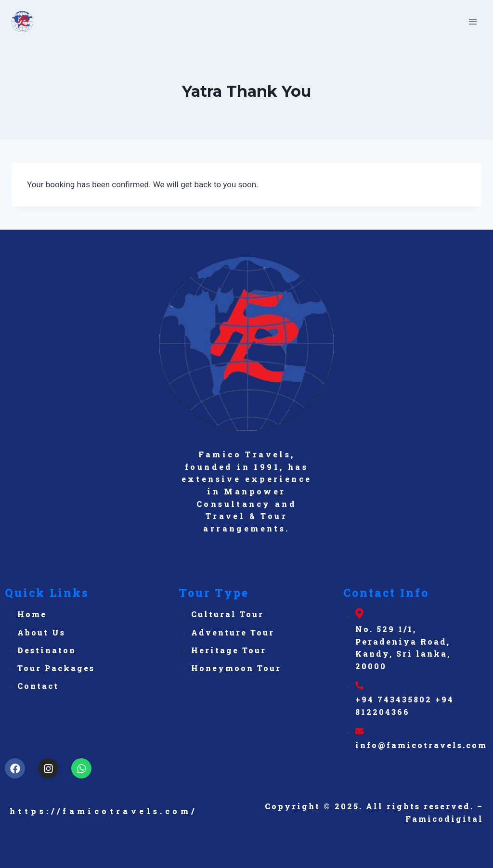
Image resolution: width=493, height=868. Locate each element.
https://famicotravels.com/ (103, 811)
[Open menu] (473, 21)
